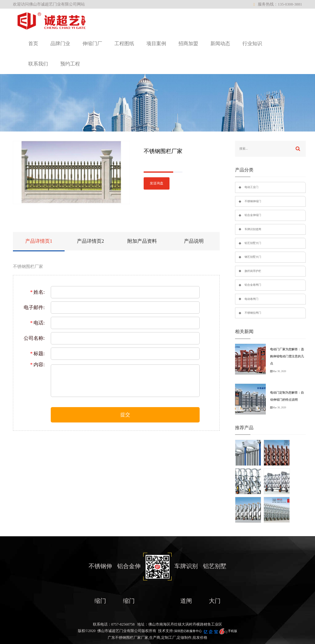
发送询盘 (157, 183)
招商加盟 (188, 43)
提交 (125, 415)
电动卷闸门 (251, 299)
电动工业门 (251, 187)
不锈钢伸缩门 (253, 201)
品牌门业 (60, 43)
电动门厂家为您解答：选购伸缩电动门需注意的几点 (287, 356)
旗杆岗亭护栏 (253, 271)
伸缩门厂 (92, 43)
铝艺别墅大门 (253, 243)
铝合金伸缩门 (253, 215)
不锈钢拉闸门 (253, 313)
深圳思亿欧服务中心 (188, 631)
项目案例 (156, 43)
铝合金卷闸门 (253, 285)
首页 (33, 43)
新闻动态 (220, 43)
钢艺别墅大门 (253, 257)
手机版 (233, 631)
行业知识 (252, 43)
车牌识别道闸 (253, 229)
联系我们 (38, 64)
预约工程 (70, 64)
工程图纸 (124, 43)
